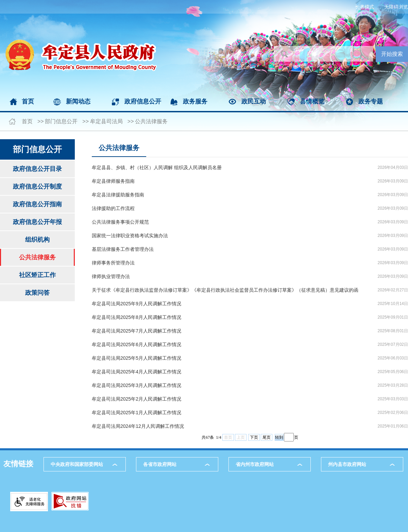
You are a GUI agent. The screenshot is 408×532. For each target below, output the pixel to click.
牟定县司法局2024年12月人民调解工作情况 (138, 426)
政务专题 (371, 101)
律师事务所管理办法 (113, 263)
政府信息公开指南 (37, 204)
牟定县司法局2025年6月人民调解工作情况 (137, 344)
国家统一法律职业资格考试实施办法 (130, 236)
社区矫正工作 (37, 275)
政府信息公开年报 (37, 222)
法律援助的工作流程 (113, 208)
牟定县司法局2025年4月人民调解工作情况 (137, 372)
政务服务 (195, 101)
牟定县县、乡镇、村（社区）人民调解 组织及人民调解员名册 (157, 167)
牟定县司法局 (106, 121)
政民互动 (254, 101)
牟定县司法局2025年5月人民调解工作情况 (137, 358)
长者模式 (364, 7)
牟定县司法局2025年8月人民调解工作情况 (137, 317)
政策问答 (37, 293)
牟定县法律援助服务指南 (118, 195)
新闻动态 (78, 101)
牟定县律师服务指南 (113, 181)
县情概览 (312, 101)
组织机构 (37, 240)
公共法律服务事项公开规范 (120, 222)
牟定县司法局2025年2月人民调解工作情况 (137, 399)
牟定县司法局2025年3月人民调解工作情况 (137, 385)
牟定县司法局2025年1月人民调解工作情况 (137, 413)
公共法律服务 (151, 121)
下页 (254, 437)
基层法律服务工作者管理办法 (123, 249)
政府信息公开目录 (37, 169)
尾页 (267, 437)
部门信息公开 (61, 121)
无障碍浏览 (396, 7)
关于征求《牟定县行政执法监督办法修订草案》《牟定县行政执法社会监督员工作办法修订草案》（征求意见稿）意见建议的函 (225, 290)
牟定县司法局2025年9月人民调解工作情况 (137, 304)
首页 (28, 101)
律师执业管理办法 (111, 276)
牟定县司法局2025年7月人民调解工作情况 (137, 331)
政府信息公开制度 (37, 187)
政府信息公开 (143, 101)
